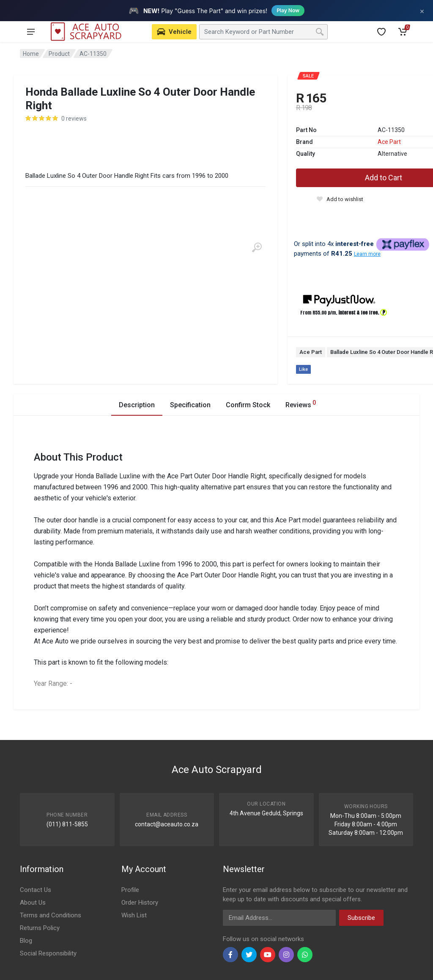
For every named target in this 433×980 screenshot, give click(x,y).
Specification (190, 405)
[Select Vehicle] (174, 32)
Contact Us (36, 890)
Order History (140, 903)
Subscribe (361, 918)
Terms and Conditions (51, 915)
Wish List (134, 915)
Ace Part (389, 142)
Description (137, 405)
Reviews (301, 404)
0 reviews (74, 119)
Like (303, 369)
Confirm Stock (248, 405)
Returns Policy (40, 928)
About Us (33, 903)
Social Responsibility (48, 953)
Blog (26, 941)
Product (59, 54)
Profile (130, 890)
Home (31, 54)
